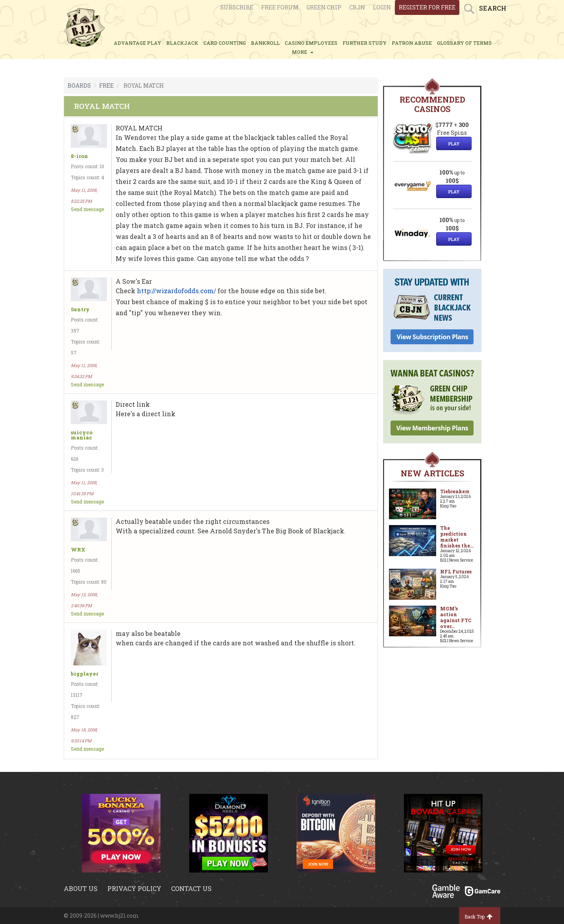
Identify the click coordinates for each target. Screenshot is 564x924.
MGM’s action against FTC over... (456, 617)
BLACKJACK (182, 43)
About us (81, 888)
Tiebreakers (455, 491)
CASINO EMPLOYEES (311, 43)
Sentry (80, 310)
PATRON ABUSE (412, 43)
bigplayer (85, 674)
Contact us (191, 888)
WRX (78, 550)
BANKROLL (265, 43)
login (382, 7)
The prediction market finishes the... (457, 537)
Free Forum (280, 7)
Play (454, 144)
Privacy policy (134, 888)
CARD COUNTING (225, 43)
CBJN (357, 7)
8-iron (79, 156)
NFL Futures (456, 571)
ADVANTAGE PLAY (137, 43)
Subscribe (237, 7)
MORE (303, 52)
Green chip (324, 7)
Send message (87, 209)
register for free (427, 7)
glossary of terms (464, 43)
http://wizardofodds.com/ (176, 291)
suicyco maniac (82, 435)
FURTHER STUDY (365, 43)
